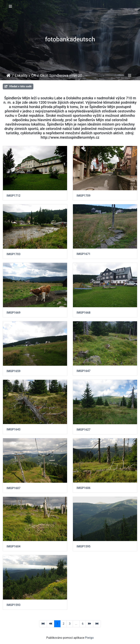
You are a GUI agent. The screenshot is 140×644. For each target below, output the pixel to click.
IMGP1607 (13, 488)
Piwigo (89, 638)
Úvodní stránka (8, 75)
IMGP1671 (83, 254)
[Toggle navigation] (10, 6)
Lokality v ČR (25, 75)
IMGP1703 (13, 254)
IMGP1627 (83, 430)
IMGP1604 (13, 546)
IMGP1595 (83, 546)
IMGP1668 (83, 313)
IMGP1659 (13, 371)
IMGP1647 (83, 371)
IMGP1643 (13, 429)
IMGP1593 (13, 605)
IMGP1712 (13, 196)
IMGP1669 (13, 313)
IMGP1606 (83, 488)
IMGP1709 (83, 196)
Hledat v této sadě (18, 86)
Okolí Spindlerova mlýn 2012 (63, 75)
